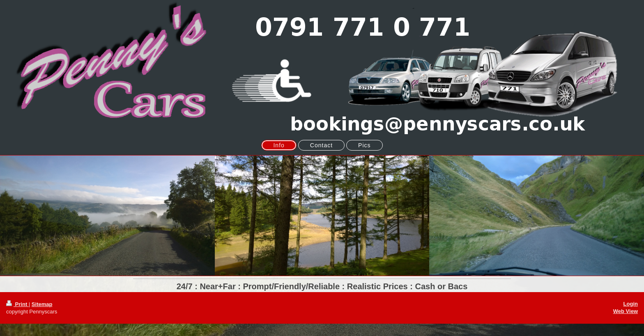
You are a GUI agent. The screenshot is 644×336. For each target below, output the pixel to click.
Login (631, 304)
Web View (626, 311)
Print (17, 304)
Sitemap (42, 304)
